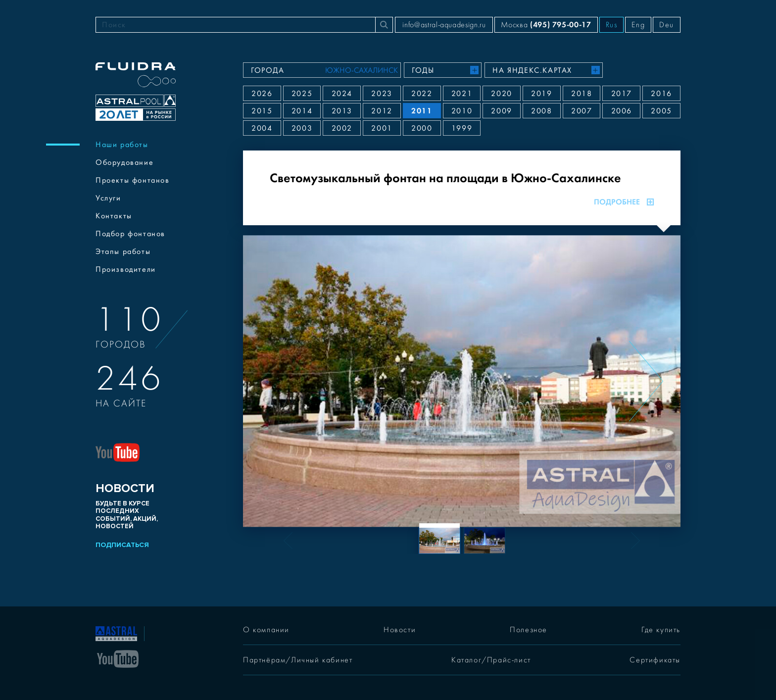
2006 (622, 111)
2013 (342, 111)
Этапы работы (123, 251)
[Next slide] (646, 381)
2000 (422, 128)
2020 (501, 94)
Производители (126, 269)
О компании (266, 630)
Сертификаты (655, 660)
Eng (638, 25)
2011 (422, 111)
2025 (302, 94)
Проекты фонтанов (133, 180)
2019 (541, 94)
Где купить (661, 630)
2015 (262, 111)
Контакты (114, 216)
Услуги (108, 198)
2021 (462, 94)
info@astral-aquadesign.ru (444, 25)
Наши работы (122, 145)
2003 (302, 128)
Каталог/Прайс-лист (491, 660)
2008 (541, 111)
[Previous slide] (277, 381)
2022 (422, 94)
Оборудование (124, 162)
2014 (302, 111)
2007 (582, 111)
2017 (622, 94)
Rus (612, 25)
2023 (382, 94)
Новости (400, 630)
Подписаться (122, 545)
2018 (582, 94)
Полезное (529, 630)
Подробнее (624, 202)
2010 (462, 111)
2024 (342, 94)
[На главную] (116, 633)
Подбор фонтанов (130, 234)
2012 (382, 111)
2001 (382, 128)
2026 (262, 94)
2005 (661, 111)
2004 (262, 128)
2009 (501, 111)
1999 (462, 128)
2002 (342, 128)
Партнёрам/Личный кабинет (298, 660)
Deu (667, 25)
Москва (546, 25)
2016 (661, 94)
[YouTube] (118, 658)
